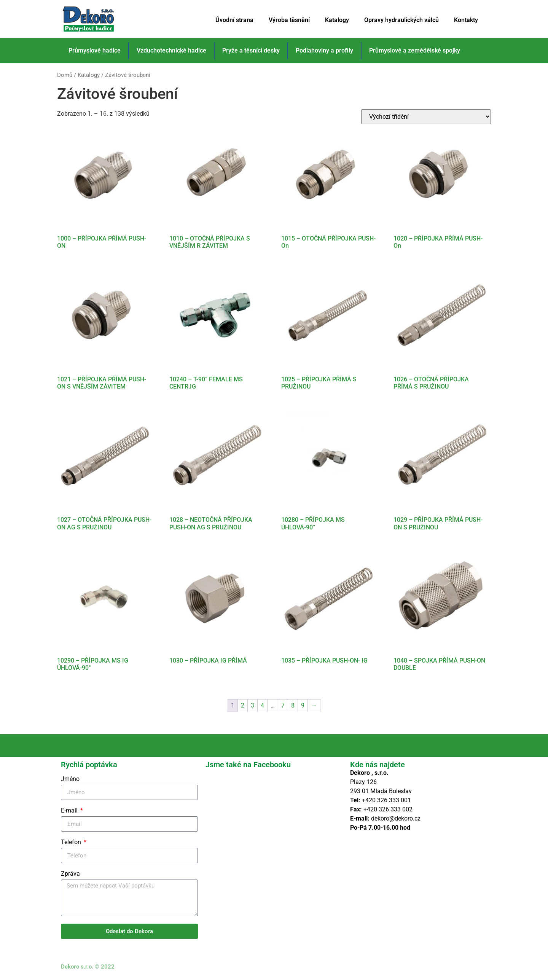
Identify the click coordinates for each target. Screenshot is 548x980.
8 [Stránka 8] (293, 705)
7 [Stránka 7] (283, 705)
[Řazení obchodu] (426, 117)
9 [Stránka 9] (303, 705)
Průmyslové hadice (95, 50)
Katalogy (337, 20)
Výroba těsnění (289, 20)
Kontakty (466, 20)
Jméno (70, 779)
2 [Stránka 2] (243, 705)
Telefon (72, 842)
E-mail (70, 811)
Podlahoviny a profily (324, 50)
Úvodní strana (234, 20)
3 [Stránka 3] (252, 705)
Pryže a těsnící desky (251, 50)
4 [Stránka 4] (262, 705)
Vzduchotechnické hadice (171, 50)
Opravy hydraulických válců (401, 20)
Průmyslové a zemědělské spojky (415, 50)
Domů (65, 75)
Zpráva (70, 874)
